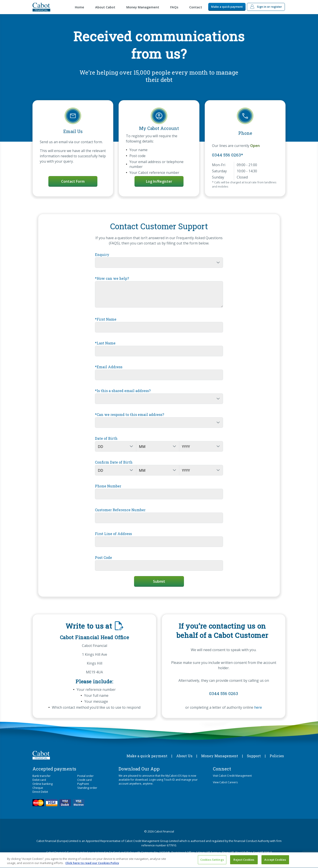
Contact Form (73, 181)
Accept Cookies (275, 862)
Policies (277, 756)
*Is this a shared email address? (123, 391)
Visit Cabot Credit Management (232, 776)
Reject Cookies (244, 862)
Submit (159, 581)
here (258, 707)
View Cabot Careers (225, 782)
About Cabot (105, 7)
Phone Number (108, 486)
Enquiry (102, 255)
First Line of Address (113, 534)
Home (79, 7)
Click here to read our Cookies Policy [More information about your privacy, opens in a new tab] (92, 865)
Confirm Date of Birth (114, 462)
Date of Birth (106, 438)
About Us (184, 756)
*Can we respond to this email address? (130, 414)
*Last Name (105, 343)
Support (254, 756)
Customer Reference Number (120, 510)
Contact (196, 7)
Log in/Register (159, 181)
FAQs (174, 7)
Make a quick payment (227, 7)
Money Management (143, 7)
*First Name (106, 319)
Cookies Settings (212, 862)
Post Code (103, 557)
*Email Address (109, 367)
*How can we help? (112, 278)
